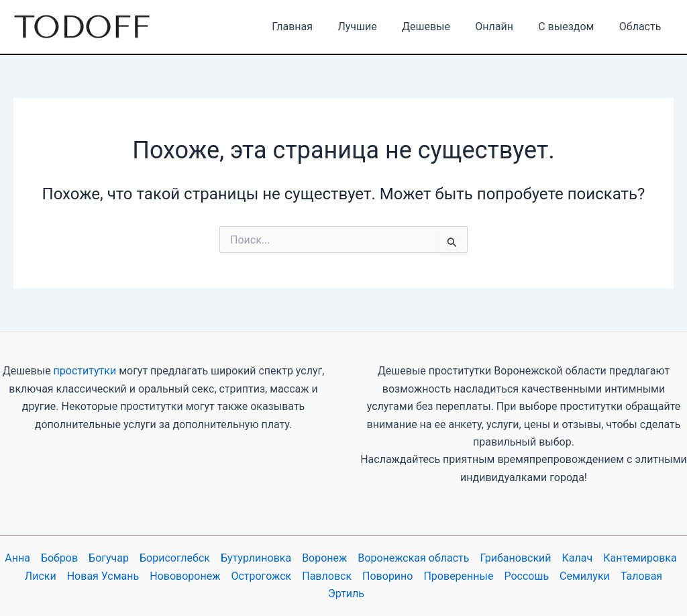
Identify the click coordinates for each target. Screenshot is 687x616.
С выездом (571, 27)
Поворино (387, 576)
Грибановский (516, 558)
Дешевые (439, 27)
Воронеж (324, 558)
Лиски (41, 576)
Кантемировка (640, 558)
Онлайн (504, 27)
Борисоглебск (175, 558)
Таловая (641, 576)
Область (642, 27)
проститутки (85, 371)
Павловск (327, 576)
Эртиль (346, 594)
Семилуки (585, 576)
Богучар (109, 558)
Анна (17, 558)
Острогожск (261, 576)
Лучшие (373, 27)
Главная (312, 27)
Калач (578, 558)
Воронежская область (413, 558)
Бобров (59, 558)
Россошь (526, 576)
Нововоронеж (185, 576)
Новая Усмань (103, 576)
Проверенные (458, 576)
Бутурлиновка (256, 558)
